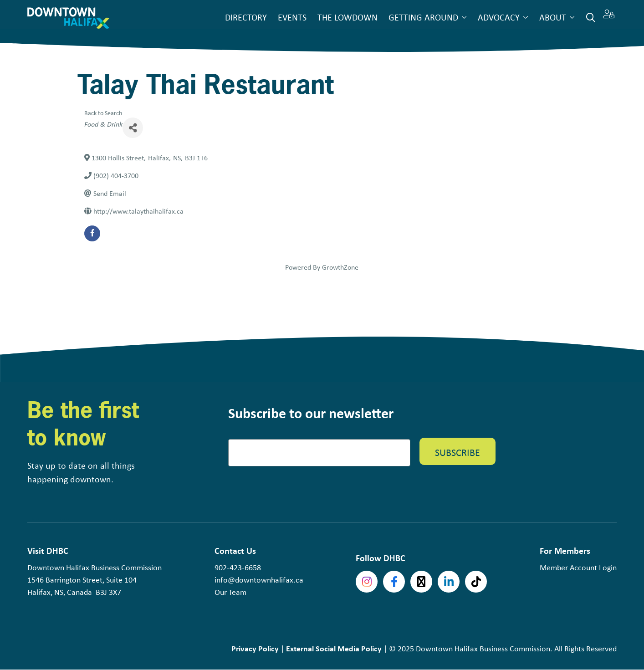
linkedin (449, 582)
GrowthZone (340, 267)
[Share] (133, 128)
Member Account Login (578, 568)
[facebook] (92, 233)
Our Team (230, 592)
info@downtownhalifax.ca (259, 580)
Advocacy (499, 17)
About (553, 17)
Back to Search (103, 113)
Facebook (394, 582)
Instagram (367, 582)
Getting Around (423, 17)
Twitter (421, 582)
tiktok (476, 582)
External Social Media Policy (334, 648)
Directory (246, 17)
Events (292, 17)
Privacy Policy (255, 648)
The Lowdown (348, 17)
